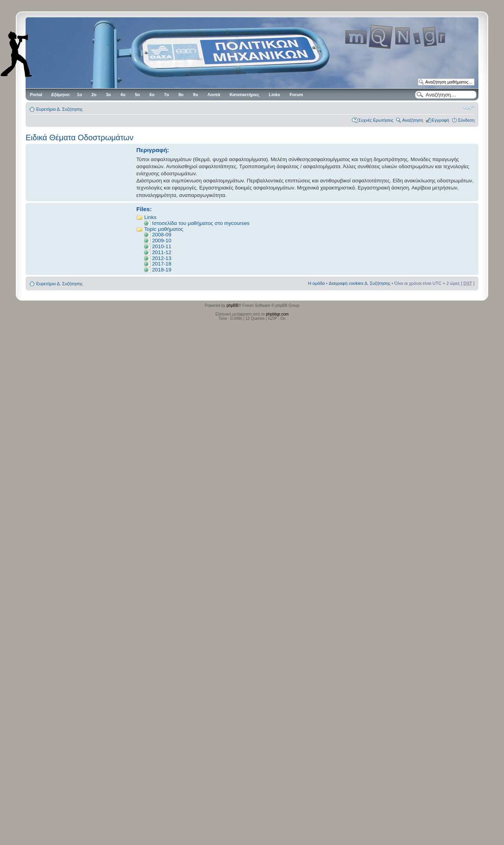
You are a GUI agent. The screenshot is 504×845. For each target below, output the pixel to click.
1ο (79, 95)
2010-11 (162, 246)
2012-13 (162, 258)
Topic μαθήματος (164, 229)
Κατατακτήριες (245, 95)
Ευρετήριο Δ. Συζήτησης (59, 109)
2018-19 (162, 270)
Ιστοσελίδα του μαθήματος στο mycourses (201, 223)
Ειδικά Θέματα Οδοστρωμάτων (80, 137)
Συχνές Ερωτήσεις (376, 120)
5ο (138, 95)
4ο (123, 95)
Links (275, 95)
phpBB (232, 305)
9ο (195, 95)
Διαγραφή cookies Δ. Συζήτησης (360, 283)
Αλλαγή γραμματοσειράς (469, 108)
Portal (36, 95)
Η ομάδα (317, 283)
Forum (296, 95)
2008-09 (162, 235)
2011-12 (162, 252)
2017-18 (162, 264)
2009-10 (162, 240)
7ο (166, 95)
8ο (181, 95)
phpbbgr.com (277, 314)
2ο (94, 95)
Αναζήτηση (412, 120)
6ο (152, 95)
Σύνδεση (466, 120)
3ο (108, 95)
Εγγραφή (441, 120)
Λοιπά (214, 95)
